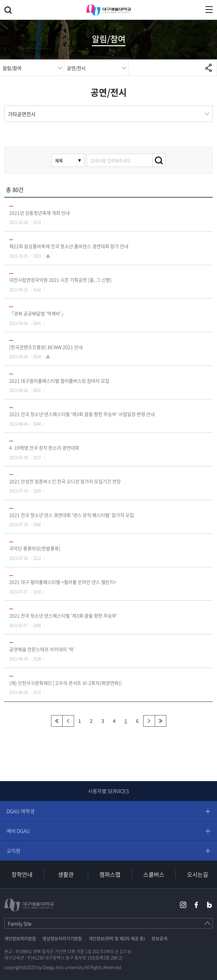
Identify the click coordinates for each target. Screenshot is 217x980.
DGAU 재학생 (21, 811)
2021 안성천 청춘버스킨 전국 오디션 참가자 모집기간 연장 (65, 481)
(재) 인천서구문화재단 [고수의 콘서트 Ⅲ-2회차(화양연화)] (66, 683)
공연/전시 (76, 68)
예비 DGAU (18, 831)
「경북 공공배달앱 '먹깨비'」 (38, 313)
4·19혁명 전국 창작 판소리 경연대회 (44, 448)
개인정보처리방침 (20, 938)
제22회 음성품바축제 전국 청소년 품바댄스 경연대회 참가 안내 (69, 246)
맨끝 (161, 721)
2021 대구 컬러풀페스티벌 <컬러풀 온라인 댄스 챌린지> (63, 582)
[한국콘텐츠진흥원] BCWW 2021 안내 (46, 347)
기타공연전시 (22, 114)
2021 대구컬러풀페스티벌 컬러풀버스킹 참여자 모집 (59, 381)
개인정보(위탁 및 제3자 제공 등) (117, 938)
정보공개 (159, 938)
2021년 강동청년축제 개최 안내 (40, 213)
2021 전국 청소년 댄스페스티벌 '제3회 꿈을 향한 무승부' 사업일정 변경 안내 (82, 414)
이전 (68, 721)
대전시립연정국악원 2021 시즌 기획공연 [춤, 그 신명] (60, 280)
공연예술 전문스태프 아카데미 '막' (42, 649)
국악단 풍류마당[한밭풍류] (35, 548)
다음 (149, 721)
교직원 (14, 851)
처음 (57, 721)
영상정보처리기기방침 (62, 938)
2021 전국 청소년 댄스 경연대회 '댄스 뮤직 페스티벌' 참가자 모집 (72, 515)
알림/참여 (12, 68)
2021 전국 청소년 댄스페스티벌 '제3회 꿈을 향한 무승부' (63, 616)
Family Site (20, 924)
